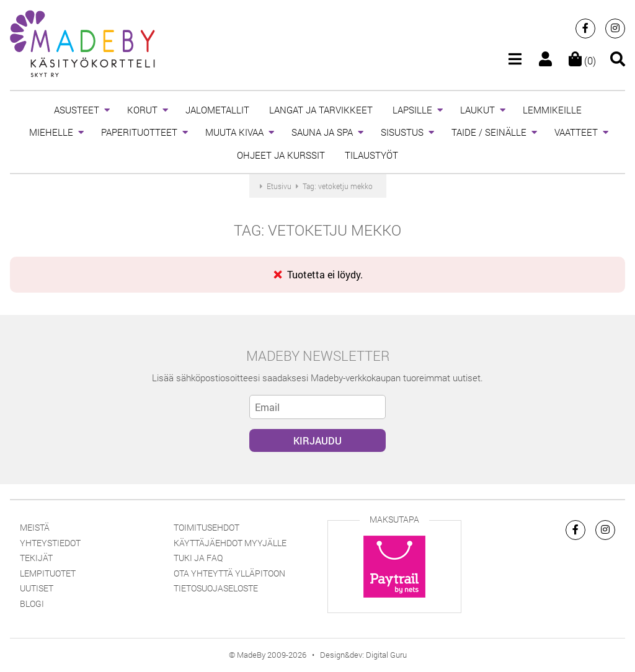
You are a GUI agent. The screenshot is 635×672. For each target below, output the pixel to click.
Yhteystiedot (50, 543)
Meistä (35, 527)
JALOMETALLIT (217, 110)
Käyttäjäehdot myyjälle (230, 543)
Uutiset (37, 588)
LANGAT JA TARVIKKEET (321, 110)
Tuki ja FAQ (198, 558)
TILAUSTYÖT (371, 155)
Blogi (32, 603)
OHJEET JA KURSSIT (281, 155)
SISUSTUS (402, 132)
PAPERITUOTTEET (139, 132)
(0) (582, 60)
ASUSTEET (77, 110)
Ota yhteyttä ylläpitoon (229, 573)
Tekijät (36, 558)
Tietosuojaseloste (216, 588)
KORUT (142, 110)
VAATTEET (576, 132)
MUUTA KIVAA (234, 132)
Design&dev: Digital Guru (363, 655)
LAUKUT (477, 110)
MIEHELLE (51, 132)
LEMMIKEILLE (552, 110)
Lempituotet (48, 573)
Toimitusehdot (206, 527)
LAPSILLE (412, 110)
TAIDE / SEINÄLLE (489, 132)
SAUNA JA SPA (322, 132)
